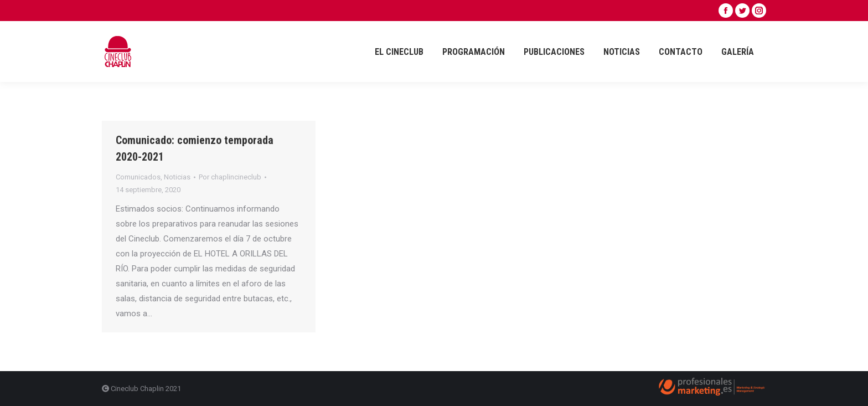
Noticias (177, 177)
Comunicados (138, 177)
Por (230, 177)
